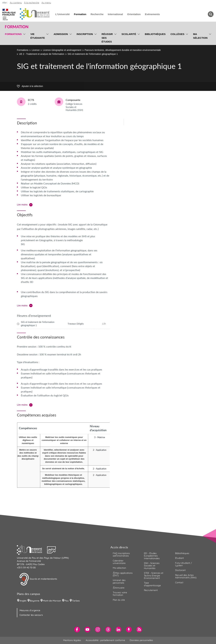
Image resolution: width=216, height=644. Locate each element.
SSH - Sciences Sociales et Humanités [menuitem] (152, 566)
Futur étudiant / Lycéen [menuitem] (184, 564)
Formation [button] (17, 27)
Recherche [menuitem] (97, 14)
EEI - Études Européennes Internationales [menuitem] (152, 556)
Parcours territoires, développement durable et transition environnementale (123, 50)
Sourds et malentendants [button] (38, 579)
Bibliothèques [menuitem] (155, 34)
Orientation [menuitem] (134, 14)
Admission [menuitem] (61, 34)
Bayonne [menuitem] (35, 601)
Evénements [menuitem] (152, 14)
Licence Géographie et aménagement (62, 50)
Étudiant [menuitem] (179, 558)
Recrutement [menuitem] (151, 590)
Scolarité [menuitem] (129, 34)
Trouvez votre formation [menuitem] (120, 594)
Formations (23, 50)
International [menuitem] (115, 14)
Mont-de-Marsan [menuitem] (52, 601)
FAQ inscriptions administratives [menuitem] (121, 554)
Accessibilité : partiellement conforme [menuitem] (105, 640)
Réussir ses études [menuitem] (107, 38)
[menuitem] (77, 629)
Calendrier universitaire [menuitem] (119, 562)
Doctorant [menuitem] (180, 570)
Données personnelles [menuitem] (141, 640)
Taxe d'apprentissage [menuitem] (152, 584)
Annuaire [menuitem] (119, 588)
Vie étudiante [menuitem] (38, 36)
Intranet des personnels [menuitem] (119, 581)
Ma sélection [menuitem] (200, 36)
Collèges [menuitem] (178, 34)
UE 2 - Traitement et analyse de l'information (42, 54)
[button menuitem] (211, 14)
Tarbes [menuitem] (76, 601)
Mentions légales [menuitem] (72, 640)
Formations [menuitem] (13, 34)
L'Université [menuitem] (62, 14)
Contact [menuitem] (179, 582)
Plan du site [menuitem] (119, 600)
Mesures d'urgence (30, 610)
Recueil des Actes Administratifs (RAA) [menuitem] (186, 576)
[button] (32, 549)
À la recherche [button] (32, 3)
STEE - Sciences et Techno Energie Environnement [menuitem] (154, 575)
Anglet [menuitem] (23, 601)
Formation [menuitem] (80, 14)
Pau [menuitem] (67, 601)
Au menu (46, 3)
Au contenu (16, 3)
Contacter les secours (31, 615)
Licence (36, 50)
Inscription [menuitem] (85, 34)
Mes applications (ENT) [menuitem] (123, 574)
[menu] (24, 37)
